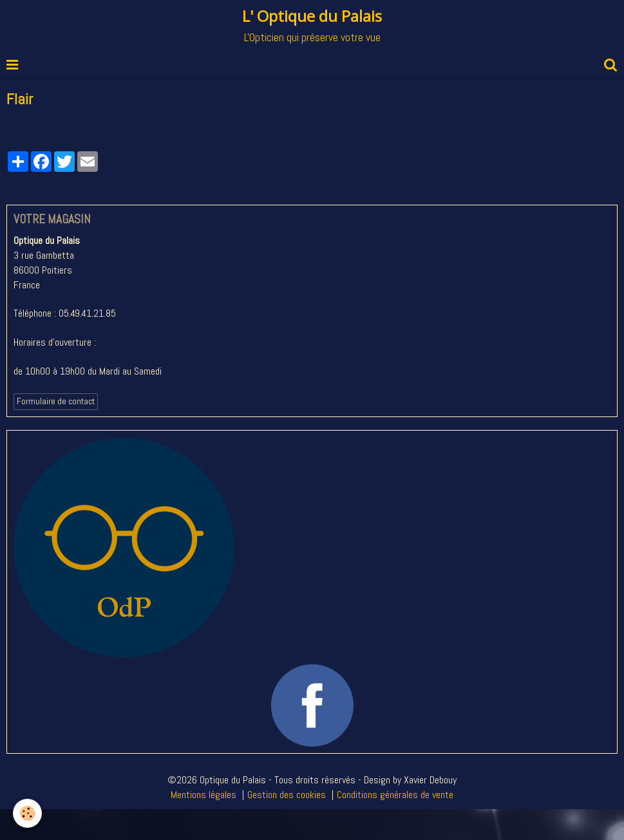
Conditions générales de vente (395, 795)
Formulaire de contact (56, 401)
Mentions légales (203, 795)
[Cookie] (27, 813)
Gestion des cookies (287, 795)
